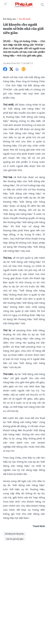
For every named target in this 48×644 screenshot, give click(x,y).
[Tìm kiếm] (42, 5)
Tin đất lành (25, 19)
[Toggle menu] (6, 4)
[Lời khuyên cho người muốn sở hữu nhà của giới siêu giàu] (24, 5)
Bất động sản (9, 19)
